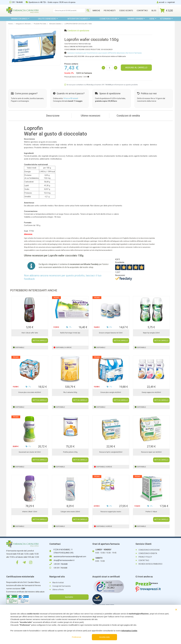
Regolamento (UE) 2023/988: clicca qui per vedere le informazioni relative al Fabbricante (95, 56)
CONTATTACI (144, 560)
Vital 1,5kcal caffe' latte (30, 333)
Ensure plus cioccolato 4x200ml (30, 392)
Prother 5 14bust (151, 512)
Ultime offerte (58, 590)
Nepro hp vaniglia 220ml (151, 333)
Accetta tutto (105, 637)
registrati (171, 2)
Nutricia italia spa (85, 44)
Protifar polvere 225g (70, 452)
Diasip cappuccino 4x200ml (151, 392)
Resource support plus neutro (111, 512)
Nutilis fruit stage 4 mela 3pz (70, 333)
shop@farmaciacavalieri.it (62, 560)
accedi (162, 2)
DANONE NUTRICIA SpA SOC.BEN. (81, 47)
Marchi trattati (58, 583)
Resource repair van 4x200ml (151, 452)
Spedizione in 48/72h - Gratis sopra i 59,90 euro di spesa (51, 2)
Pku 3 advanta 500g (70, 392)
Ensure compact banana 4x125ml (111, 333)
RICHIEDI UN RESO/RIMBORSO (150, 564)
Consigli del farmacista (61, 586)
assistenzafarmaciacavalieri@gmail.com (68, 557)
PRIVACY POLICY (145, 557)
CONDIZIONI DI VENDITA (148, 553)
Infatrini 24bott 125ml (30, 512)
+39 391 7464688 (58, 564)
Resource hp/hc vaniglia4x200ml (111, 452)
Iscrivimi (69, 597)
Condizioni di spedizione (78, 31)
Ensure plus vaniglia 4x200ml (111, 392)
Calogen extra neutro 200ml (70, 512)
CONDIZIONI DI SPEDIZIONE (149, 550)
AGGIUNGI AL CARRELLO (136, 68)
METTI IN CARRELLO (40, 341)
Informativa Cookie (129, 631)
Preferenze (76, 637)
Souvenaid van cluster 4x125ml (30, 452)
